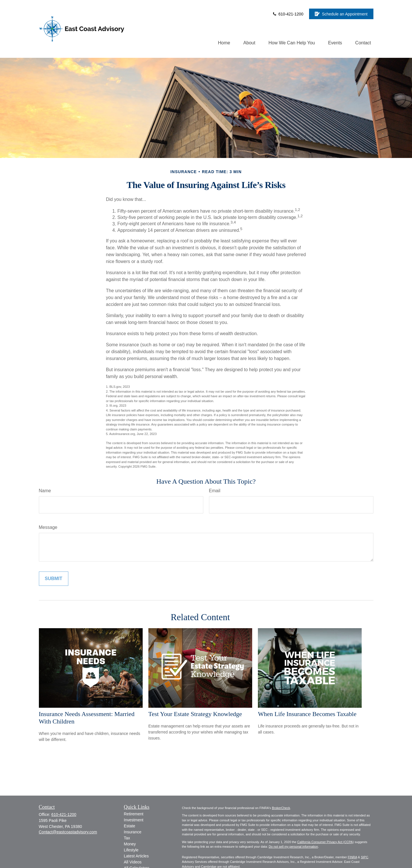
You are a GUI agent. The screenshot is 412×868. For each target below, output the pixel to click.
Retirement (134, 814)
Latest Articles (136, 856)
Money (130, 844)
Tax (127, 838)
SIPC (365, 857)
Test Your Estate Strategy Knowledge (195, 714)
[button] (224, 43)
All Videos (133, 862)
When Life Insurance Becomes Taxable (307, 714)
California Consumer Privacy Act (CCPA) (325, 842)
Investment (134, 820)
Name (45, 491)
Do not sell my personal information (293, 847)
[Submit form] (54, 579)
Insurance (133, 832)
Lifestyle (131, 850)
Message (48, 527)
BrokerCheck (281, 808)
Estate (130, 826)
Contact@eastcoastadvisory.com (68, 832)
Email (215, 491)
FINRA (352, 857)
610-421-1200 (288, 14)
